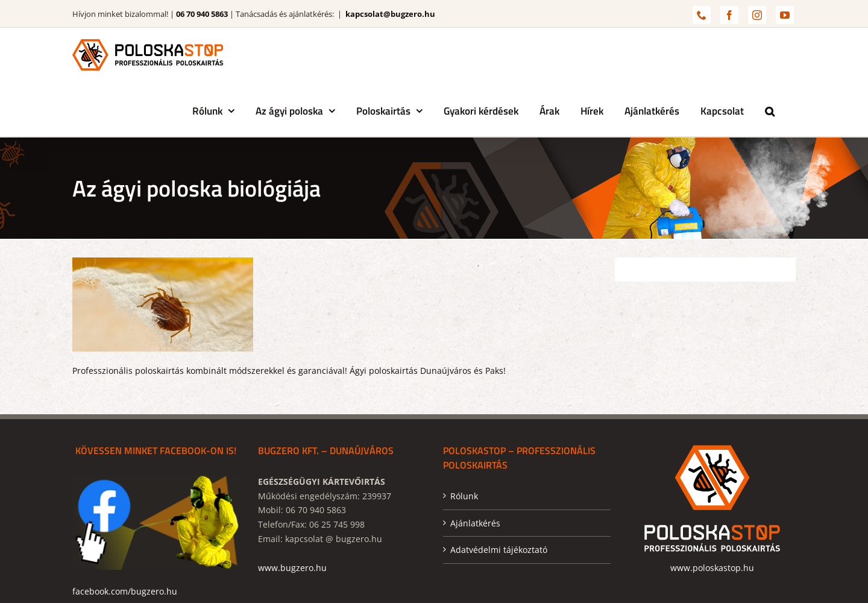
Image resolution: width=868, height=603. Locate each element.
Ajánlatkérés (475, 523)
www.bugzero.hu (292, 568)
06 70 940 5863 (202, 14)
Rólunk (464, 496)
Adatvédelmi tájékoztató (499, 550)
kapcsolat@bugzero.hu (390, 14)
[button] (770, 109)
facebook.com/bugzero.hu (125, 591)
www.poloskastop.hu (712, 568)
